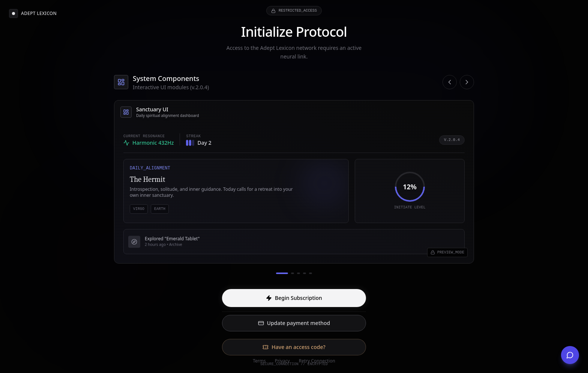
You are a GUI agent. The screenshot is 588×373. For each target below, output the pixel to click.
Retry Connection (317, 361)
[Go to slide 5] (310, 273)
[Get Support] (570, 355)
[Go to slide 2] (292, 273)
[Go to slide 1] (282, 273)
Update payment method (294, 323)
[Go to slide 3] (298, 273)
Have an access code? (294, 347)
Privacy (282, 361)
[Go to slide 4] (304, 273)
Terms (259, 361)
